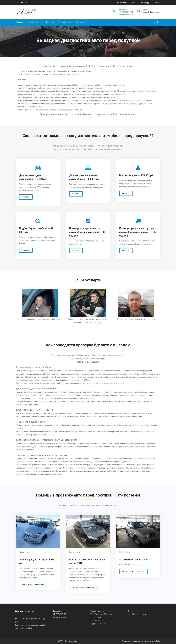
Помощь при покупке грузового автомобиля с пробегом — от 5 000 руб (138, 231)
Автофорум (146, 3)
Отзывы (157, 3)
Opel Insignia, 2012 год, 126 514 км (37, 561)
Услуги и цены (33, 21)
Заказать (25, 196)
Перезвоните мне (126, 14)
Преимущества (65, 21)
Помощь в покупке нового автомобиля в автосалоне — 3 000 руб (87, 231)
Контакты (80, 21)
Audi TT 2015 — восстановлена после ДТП (87, 561)
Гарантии (50, 21)
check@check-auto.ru (152, 12)
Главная (19, 21)
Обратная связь (122, 3)
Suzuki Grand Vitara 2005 (133, 559)
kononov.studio (154, 640)
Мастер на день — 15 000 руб (136, 174)
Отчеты (135, 3)
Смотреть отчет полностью (33, 583)
